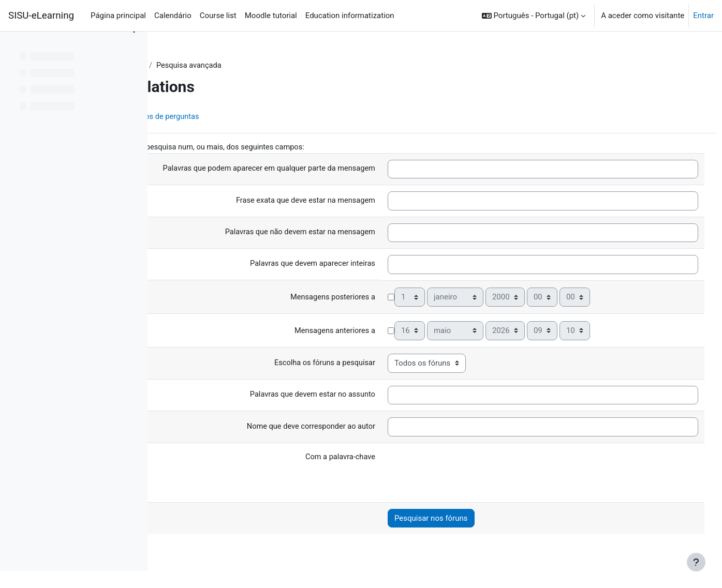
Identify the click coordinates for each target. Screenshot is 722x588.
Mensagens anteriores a (387, 331)
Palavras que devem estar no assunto (364, 395)
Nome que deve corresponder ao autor (362, 427)
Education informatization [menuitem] (350, 16)
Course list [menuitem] (218, 16)
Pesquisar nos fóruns (484, 519)
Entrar (703, 16)
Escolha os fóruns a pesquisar (377, 363)
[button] (534, 16)
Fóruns (257, 66)
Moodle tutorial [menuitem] (271, 16)
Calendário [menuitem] (173, 16)
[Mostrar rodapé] (696, 562)
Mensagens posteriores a (385, 298)
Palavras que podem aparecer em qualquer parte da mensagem (319, 169)
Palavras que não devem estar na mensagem (351, 233)
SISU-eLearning (41, 16)
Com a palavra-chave (393, 458)
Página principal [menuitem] (118, 16)
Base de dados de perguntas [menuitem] (275, 117)
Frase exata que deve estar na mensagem (357, 201)
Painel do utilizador (201, 66)
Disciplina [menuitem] (193, 117)
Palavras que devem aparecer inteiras (364, 264)
